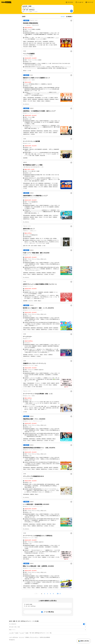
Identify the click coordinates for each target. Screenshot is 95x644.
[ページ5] (53, 594)
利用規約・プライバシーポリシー (32, 637)
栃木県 (17, 633)
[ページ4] (50, 594)
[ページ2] (45, 594)
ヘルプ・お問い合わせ (14, 637)
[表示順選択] (69, 17)
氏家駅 (27, 633)
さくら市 (22, 633)
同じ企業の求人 (26, 104)
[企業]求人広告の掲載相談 (45, 637)
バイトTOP (11, 633)
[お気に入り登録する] (71, 20)
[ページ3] (47, 594)
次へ (58, 594)
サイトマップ (22, 637)
